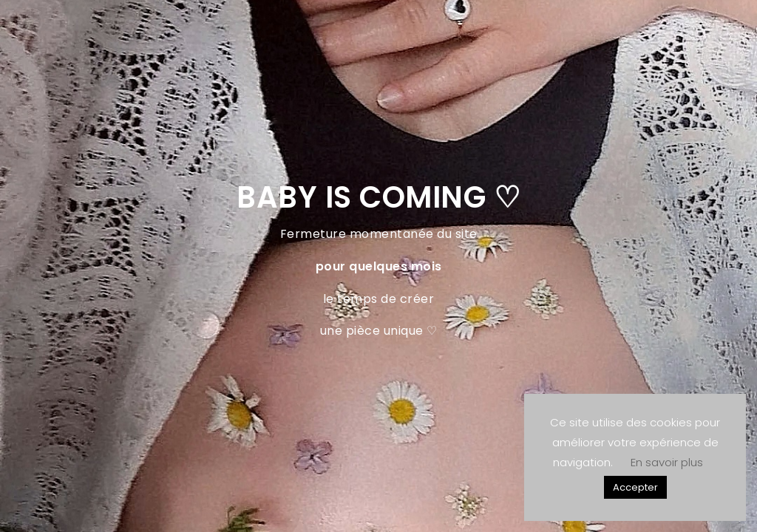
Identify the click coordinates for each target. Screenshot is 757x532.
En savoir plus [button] (667, 462)
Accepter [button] (635, 487)
